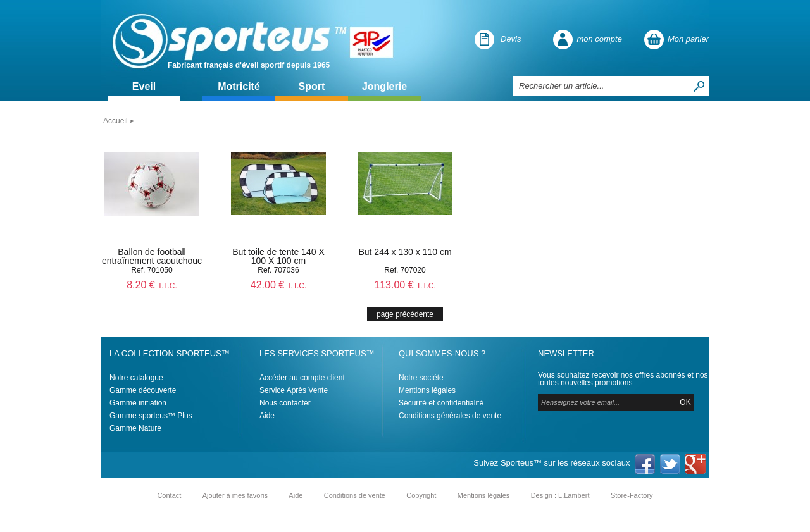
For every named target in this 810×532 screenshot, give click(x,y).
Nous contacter (285, 403)
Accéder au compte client (302, 378)
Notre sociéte (421, 378)
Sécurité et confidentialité (441, 403)
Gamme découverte (143, 390)
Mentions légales (427, 390)
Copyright (421, 495)
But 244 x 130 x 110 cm (405, 252)
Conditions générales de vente (450, 416)
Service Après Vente (294, 390)
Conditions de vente (355, 495)
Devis (511, 39)
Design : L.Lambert (560, 495)
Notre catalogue (136, 378)
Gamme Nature (135, 428)
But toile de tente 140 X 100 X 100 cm (278, 256)
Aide (267, 416)
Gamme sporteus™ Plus (151, 416)
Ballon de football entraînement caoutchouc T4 (152, 261)
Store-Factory (632, 495)
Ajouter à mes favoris (235, 495)
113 (405, 285)
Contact (169, 495)
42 (279, 285)
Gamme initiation (138, 403)
